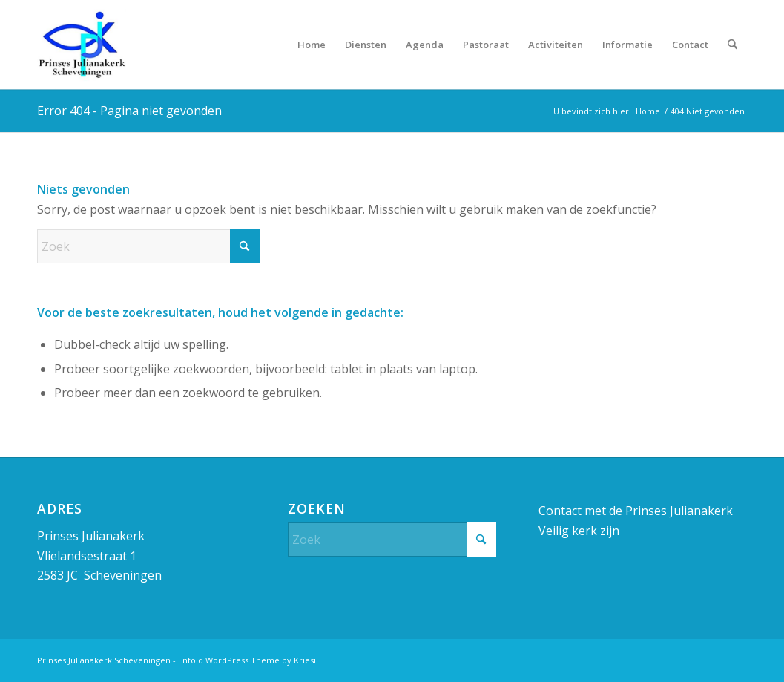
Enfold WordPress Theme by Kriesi (247, 660)
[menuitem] (312, 45)
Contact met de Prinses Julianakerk (636, 511)
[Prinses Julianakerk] (82, 45)
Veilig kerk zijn (579, 531)
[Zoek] (732, 45)
